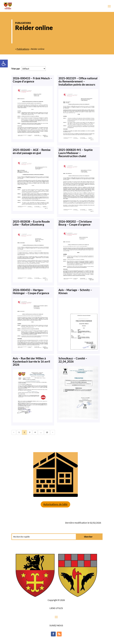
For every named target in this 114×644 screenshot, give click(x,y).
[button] (4, 64)
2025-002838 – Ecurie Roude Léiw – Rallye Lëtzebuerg (31, 223)
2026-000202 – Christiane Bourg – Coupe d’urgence (75, 223)
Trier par (16, 69)
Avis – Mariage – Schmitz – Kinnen (75, 291)
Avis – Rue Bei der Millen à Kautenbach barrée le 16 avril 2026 (31, 361)
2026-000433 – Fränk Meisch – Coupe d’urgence (32, 80)
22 (47, 432)
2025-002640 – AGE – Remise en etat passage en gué (32, 151)
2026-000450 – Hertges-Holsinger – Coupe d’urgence (31, 291)
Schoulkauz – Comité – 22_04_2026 (73, 360)
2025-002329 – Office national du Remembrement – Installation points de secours (78, 81)
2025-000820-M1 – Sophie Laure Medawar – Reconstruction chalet (76, 153)
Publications (23, 23)
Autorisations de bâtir (55, 504)
